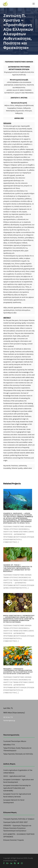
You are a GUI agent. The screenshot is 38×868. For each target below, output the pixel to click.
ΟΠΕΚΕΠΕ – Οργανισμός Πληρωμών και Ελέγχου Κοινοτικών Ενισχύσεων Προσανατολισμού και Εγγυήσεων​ (17, 828)
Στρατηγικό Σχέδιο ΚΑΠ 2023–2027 (16, 822)
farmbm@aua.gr (9, 721)
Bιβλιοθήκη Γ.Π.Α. (9, 745)
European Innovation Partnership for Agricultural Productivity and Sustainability (17, 788)
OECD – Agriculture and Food (14, 776)
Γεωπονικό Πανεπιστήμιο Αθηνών (15, 741)
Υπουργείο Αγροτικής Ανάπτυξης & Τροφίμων (19, 819)
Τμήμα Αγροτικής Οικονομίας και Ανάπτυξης (18, 754)
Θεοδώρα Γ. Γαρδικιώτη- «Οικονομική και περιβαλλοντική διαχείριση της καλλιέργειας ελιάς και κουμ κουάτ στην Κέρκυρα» (18, 671)
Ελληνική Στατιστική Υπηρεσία (14, 840)
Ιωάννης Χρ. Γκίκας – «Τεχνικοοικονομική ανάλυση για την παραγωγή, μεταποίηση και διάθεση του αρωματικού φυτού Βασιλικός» (18, 568)
